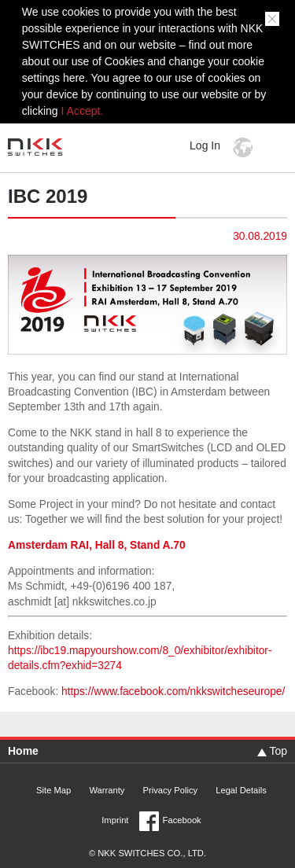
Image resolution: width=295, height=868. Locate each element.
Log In (205, 145)
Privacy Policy (170, 790)
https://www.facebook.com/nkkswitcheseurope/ (173, 691)
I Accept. (83, 111)
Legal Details (241, 790)
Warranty (107, 790)
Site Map (53, 790)
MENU (275, 147)
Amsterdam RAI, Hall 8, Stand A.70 (97, 545)
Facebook (182, 820)
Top (278, 751)
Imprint (115, 820)
